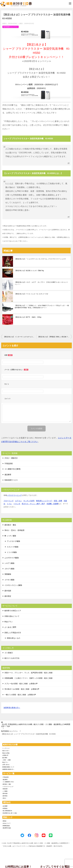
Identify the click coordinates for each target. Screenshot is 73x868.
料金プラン (9, 622)
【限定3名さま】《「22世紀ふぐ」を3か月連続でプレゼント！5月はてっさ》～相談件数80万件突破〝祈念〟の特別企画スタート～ (42, 307)
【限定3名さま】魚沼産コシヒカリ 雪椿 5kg (29, 271)
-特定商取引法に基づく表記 (10, 813)
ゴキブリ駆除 (9, 569)
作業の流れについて (12, 616)
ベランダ (17, 504)
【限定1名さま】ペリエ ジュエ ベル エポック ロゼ (31, 294)
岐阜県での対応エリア (13, 611)
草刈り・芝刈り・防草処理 (14, 530)
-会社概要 (5, 806)
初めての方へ (6, 751)
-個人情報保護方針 (7, 811)
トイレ (9, 504)
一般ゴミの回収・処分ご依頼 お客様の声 (20, 695)
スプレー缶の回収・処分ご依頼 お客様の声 (21, 684)
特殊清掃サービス (11, 480)
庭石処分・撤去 (10, 525)
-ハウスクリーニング (8, 787)
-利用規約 (5, 808)
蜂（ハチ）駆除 (10, 536)
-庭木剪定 (5, 796)
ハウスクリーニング (14, 495)
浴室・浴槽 (58, 501)
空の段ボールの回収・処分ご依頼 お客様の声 (22, 689)
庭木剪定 (8, 596)
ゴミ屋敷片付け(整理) (12, 469)
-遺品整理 (5, 780)
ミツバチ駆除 (12, 552)
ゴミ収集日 (9, 653)
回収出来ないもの (13, 638)
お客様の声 (5, 755)
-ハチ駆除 (5, 791)
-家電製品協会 (6, 826)
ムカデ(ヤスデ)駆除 (12, 558)
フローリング (9, 501)
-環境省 (4, 821)
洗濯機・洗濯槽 (52, 504)
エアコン (18, 501)
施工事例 (5, 758)
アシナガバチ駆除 (13, 541)
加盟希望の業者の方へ (12, 708)
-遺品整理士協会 (7, 828)
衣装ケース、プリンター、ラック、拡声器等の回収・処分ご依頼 (28, 673)
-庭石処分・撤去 (7, 784)
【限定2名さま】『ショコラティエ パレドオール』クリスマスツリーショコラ (40, 259)
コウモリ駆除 (9, 580)
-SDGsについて (6, 823)
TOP (36, 725)
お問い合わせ (6, 765)
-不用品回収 (5, 777)
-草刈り (4, 798)
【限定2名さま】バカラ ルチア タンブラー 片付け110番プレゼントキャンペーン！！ (41, 283)
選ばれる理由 (6, 753)
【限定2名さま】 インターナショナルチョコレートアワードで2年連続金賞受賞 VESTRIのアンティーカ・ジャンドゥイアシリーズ (20, 337)
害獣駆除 (8, 574)
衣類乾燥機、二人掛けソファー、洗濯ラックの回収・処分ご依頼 (28, 678)
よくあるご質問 (10, 627)
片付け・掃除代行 (11, 458)
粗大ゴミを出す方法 (12, 658)
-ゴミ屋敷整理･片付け (8, 782)
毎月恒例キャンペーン (11, 27)
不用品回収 (9, 464)
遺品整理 (8, 475)
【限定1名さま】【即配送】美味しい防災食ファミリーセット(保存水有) (55, 337)
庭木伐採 (8, 591)
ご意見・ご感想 (6, 760)
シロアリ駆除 (9, 563)
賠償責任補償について (8, 767)
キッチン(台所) (29, 501)
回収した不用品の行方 (13, 633)
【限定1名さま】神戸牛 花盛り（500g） (29, 317)
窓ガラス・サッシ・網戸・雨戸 (33, 504)
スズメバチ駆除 (13, 547)
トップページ (6, 748)
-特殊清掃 (5, 789)
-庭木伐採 (5, 793)
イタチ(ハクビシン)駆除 (13, 585)
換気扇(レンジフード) (44, 501)
